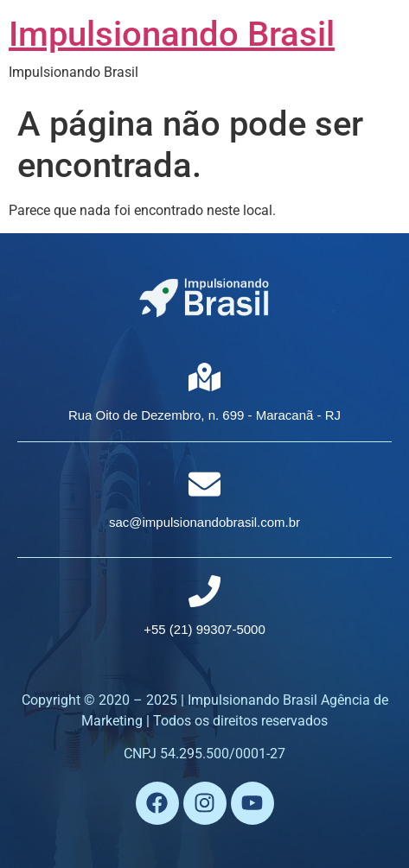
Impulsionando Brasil (172, 34)
